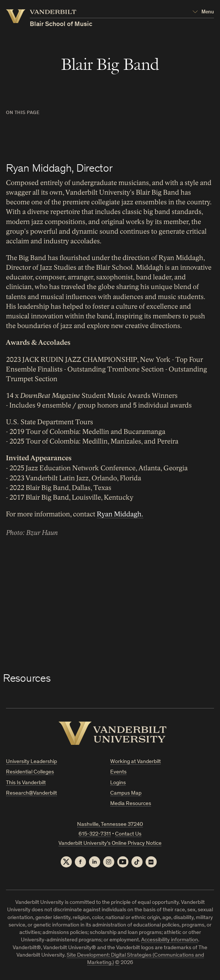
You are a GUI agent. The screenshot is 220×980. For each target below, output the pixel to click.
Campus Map (126, 793)
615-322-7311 (95, 834)
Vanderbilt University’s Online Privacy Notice (110, 843)
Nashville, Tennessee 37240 (110, 825)
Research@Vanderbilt (31, 793)
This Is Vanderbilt (26, 783)
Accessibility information (170, 940)
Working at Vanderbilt (135, 762)
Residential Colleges (30, 772)
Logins (118, 783)
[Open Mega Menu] (203, 12)
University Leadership (31, 762)
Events (118, 772)
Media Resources (131, 804)
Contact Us (128, 834)
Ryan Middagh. (120, 514)
